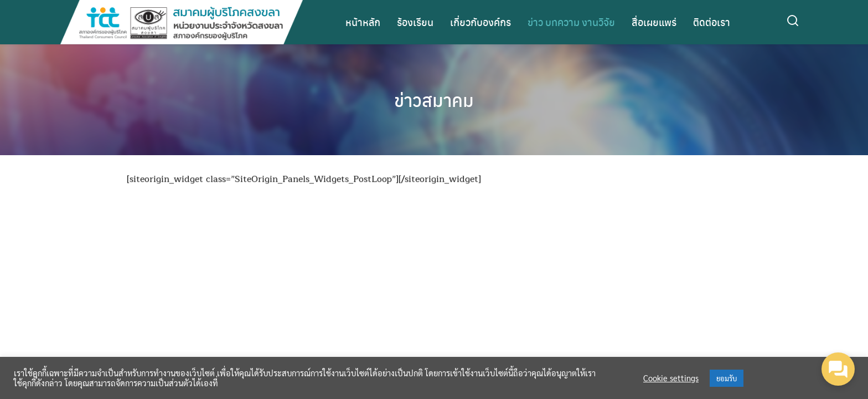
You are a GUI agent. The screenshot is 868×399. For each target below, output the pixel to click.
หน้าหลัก (363, 22)
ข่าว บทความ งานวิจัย (571, 22)
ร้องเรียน (415, 22)
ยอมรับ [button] (727, 378)
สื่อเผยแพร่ (654, 22)
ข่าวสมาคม (434, 100)
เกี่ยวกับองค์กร (480, 22)
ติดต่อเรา (712, 22)
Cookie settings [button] (671, 378)
